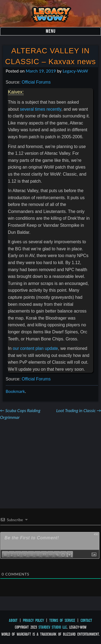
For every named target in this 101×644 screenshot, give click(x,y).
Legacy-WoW (75, 71)
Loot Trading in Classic (79, 410)
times (40, 109)
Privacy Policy (33, 620)
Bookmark (15, 391)
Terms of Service (62, 620)
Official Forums (36, 82)
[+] (70, 554)
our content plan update (35, 348)
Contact (86, 620)
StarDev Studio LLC (53, 627)
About (13, 620)
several (27, 109)
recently (54, 109)
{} (63, 554)
